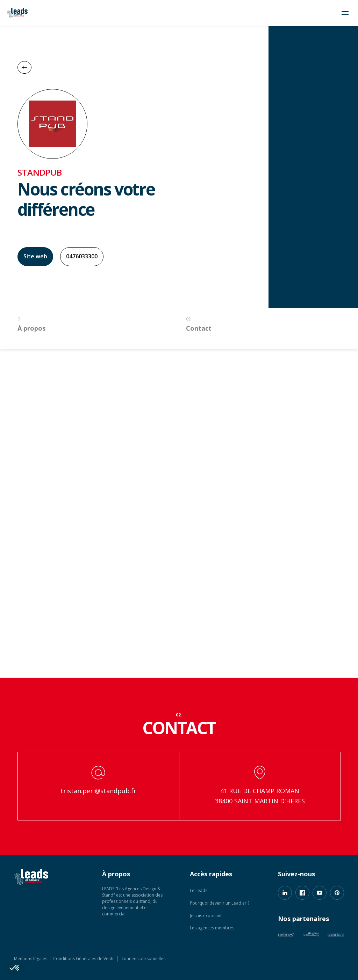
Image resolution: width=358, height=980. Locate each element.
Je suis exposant (206, 916)
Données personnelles (143, 959)
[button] (15, 968)
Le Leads (199, 890)
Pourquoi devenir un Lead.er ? (220, 903)
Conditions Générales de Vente (84, 959)
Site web (35, 256)
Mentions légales (31, 959)
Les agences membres (212, 928)
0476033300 (82, 256)
